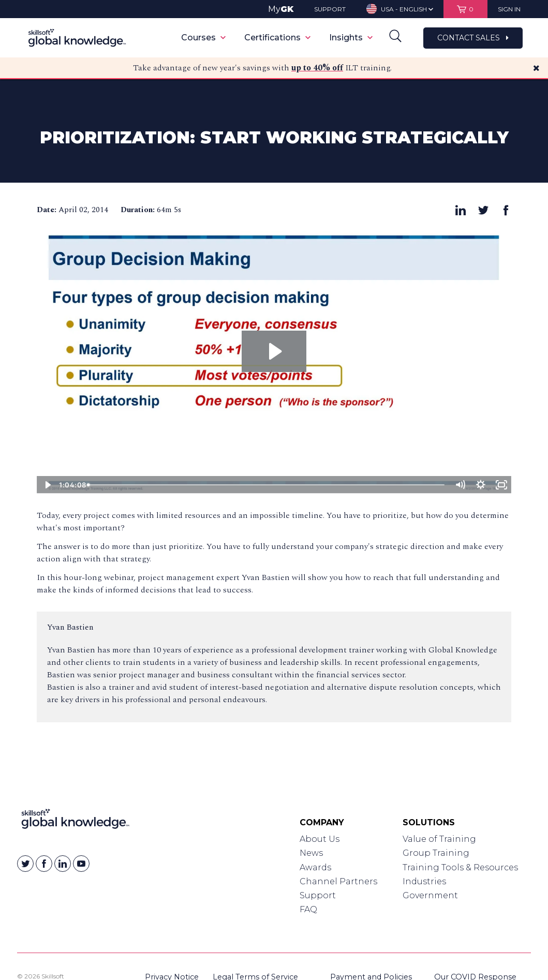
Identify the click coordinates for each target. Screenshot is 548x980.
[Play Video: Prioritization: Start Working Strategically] (274, 351)
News (311, 853)
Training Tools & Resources (460, 867)
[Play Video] (47, 485)
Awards (315, 867)
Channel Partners (338, 881)
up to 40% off (317, 68)
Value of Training (439, 839)
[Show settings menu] (480, 485)
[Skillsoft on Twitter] (25, 864)
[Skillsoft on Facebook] (44, 864)
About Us (320, 839)
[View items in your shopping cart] (465, 9)
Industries (424, 881)
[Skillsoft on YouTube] (81, 864)
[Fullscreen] (501, 485)
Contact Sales (473, 38)
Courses (203, 38)
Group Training (436, 853)
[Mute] (460, 485)
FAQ (308, 909)
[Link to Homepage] (75, 821)
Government (430, 895)
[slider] (267, 485)
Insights (351, 38)
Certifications (277, 38)
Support (318, 895)
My (281, 9)
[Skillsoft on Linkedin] (63, 864)
